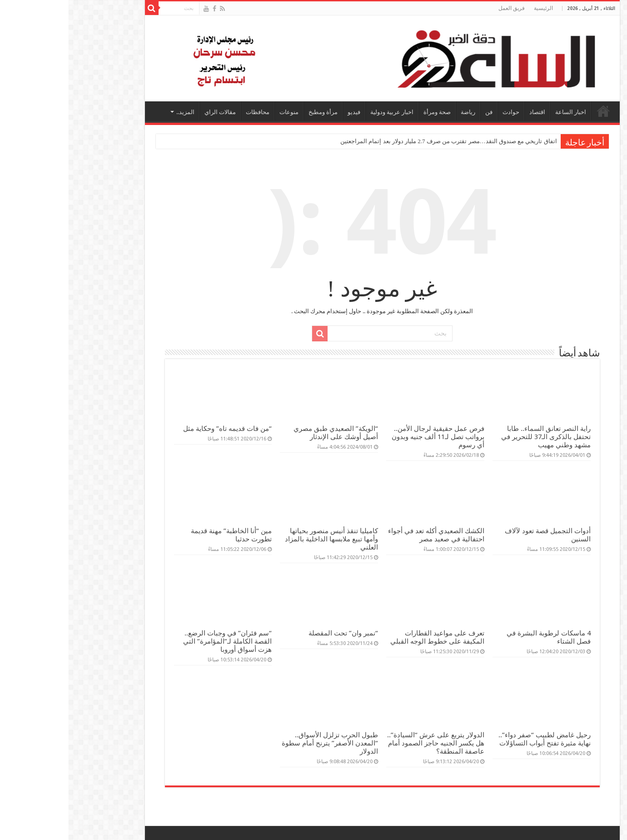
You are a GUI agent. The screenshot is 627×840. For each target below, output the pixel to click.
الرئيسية (475, 8)
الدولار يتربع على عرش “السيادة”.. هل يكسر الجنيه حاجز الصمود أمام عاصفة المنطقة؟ (367, 743)
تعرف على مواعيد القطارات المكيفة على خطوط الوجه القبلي (369, 637)
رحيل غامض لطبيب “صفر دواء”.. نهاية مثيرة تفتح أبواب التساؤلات (476, 739)
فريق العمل (443, 8)
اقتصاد (469, 112)
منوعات (220, 112)
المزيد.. (117, 112)
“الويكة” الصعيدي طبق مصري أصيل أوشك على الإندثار (267, 433)
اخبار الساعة (502, 112)
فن (420, 112)
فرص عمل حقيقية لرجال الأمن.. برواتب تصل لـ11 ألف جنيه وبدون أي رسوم (369, 437)
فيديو (285, 112)
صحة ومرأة (368, 112)
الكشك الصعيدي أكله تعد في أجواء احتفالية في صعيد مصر (368, 535)
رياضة (399, 112)
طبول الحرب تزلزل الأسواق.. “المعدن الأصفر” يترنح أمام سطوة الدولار (261, 743)
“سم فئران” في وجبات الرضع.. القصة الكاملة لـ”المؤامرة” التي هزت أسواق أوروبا (159, 641)
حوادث (442, 112)
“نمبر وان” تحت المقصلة (275, 633)
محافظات (189, 112)
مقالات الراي (152, 112)
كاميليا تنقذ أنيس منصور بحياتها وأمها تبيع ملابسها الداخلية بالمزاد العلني (263, 539)
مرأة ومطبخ (254, 112)
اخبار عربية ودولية (323, 112)
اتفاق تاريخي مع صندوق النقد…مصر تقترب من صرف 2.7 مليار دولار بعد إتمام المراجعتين (380, 141)
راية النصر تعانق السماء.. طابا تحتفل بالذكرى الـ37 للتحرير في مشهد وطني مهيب (477, 437)
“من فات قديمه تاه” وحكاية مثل (159, 429)
